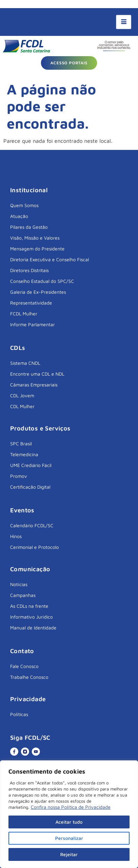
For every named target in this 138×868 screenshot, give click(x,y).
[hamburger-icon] (124, 22)
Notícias (19, 584)
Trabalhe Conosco (29, 677)
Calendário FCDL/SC (32, 525)
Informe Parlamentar (32, 324)
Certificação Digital (30, 487)
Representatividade (31, 303)
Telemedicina (24, 454)
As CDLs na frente (29, 606)
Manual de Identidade (33, 628)
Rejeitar (69, 854)
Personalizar (69, 838)
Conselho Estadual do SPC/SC (42, 281)
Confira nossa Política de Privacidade (71, 807)
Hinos (16, 536)
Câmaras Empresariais (34, 385)
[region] (69, 814)
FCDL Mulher (24, 314)
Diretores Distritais (29, 270)
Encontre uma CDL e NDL (37, 374)
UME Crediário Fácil (31, 465)
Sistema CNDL (25, 363)
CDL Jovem (22, 395)
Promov (19, 476)
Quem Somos (24, 205)
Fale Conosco (24, 666)
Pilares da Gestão (29, 227)
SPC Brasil (21, 443)
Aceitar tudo (69, 822)
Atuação (19, 216)
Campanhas (23, 595)
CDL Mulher (22, 406)
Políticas (19, 714)
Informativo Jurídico (31, 617)
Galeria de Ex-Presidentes (38, 292)
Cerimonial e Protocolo (34, 547)
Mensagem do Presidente (37, 249)
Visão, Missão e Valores (35, 238)
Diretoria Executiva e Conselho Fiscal (50, 259)
